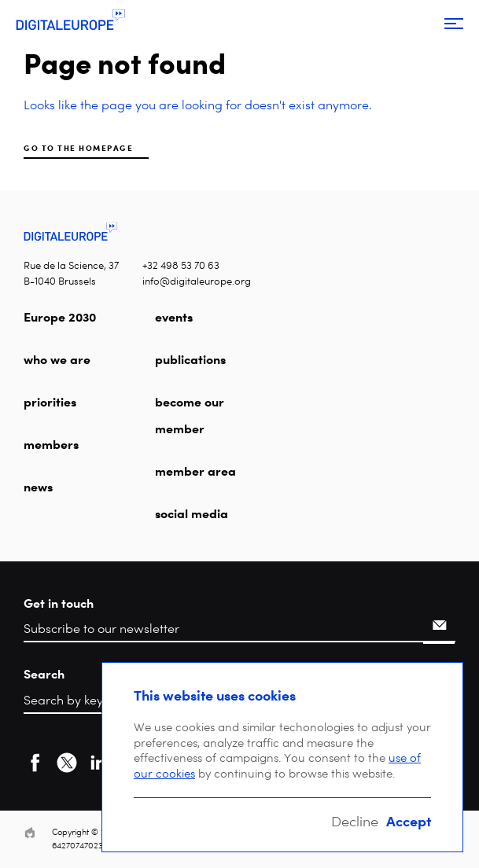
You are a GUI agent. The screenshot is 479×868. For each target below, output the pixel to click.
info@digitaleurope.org (197, 281)
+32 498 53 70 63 (181, 265)
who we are (57, 359)
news (38, 487)
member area (195, 471)
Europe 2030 (60, 317)
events (174, 317)
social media (192, 513)
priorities (50, 402)
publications (190, 359)
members (51, 444)
